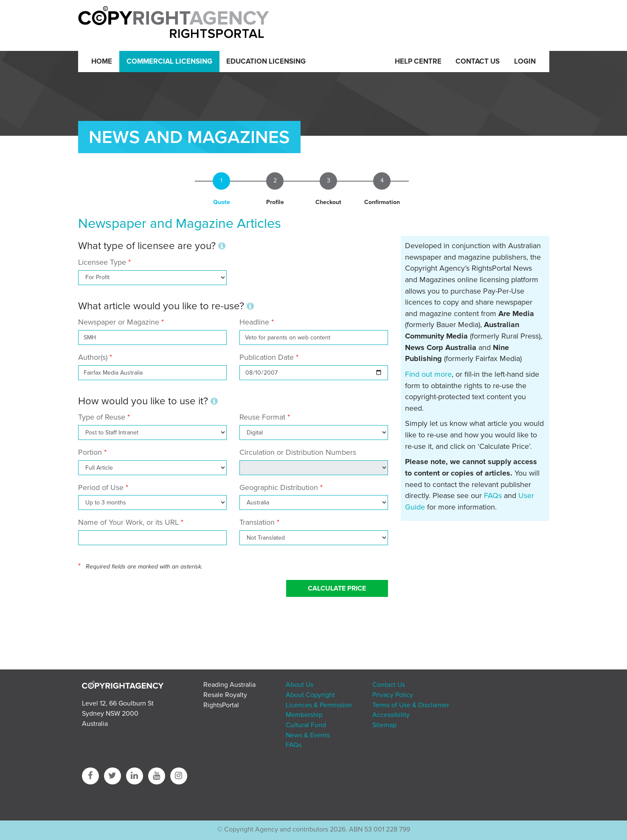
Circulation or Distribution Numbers (298, 452)
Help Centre (418, 62)
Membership (304, 715)
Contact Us (478, 62)
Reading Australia (229, 685)
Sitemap (384, 725)
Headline (254, 322)
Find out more (428, 374)
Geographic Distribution (279, 487)
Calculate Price (337, 588)
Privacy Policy (393, 695)
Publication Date (267, 357)
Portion (90, 452)
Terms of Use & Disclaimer (411, 705)
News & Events (308, 735)
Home (102, 62)
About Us (299, 685)
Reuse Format (262, 417)
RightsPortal (221, 705)
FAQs (493, 496)
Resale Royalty (225, 695)
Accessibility (391, 715)
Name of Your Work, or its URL (128, 522)
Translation (257, 522)
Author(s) (93, 357)
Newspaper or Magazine (119, 322)
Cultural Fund (306, 725)
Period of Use (101, 487)
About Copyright (310, 695)
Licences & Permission (319, 705)
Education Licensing (266, 62)
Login (525, 62)
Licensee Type (103, 262)
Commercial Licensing (169, 62)
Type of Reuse (102, 417)
